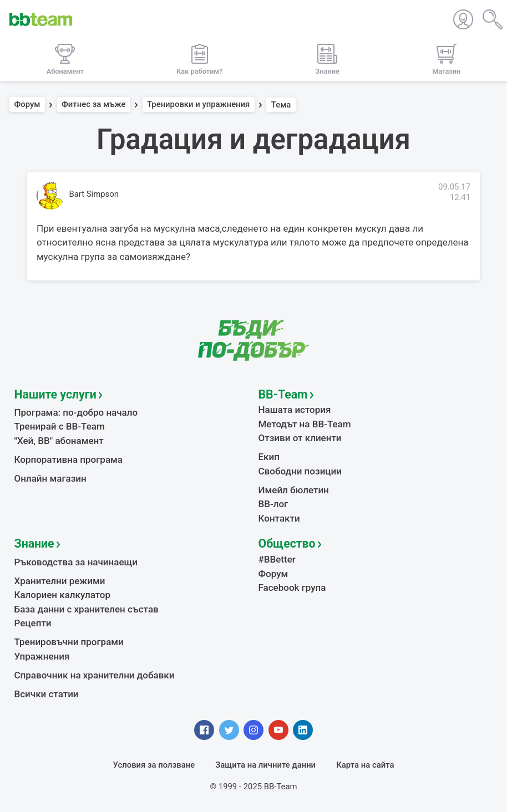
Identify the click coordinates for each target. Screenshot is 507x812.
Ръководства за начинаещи (76, 562)
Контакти (279, 518)
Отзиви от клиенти (300, 438)
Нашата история (295, 410)
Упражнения (42, 656)
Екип (269, 457)
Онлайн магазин (50, 478)
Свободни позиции (300, 471)
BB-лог (273, 504)
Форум (27, 105)
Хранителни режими (60, 581)
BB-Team (283, 394)
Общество (287, 543)
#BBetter (277, 559)
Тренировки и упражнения (198, 105)
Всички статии (47, 694)
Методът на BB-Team (305, 424)
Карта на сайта (365, 765)
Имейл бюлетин (294, 490)
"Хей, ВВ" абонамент (59, 441)
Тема (281, 105)
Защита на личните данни (265, 765)
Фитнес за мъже (93, 105)
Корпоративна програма (69, 459)
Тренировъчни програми (69, 642)
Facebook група (292, 588)
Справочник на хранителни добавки (95, 675)
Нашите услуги (55, 394)
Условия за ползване (154, 765)
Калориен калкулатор (63, 595)
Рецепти (33, 623)
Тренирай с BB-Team (60, 426)
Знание (34, 543)
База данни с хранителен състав (87, 609)
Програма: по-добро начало (76, 412)
